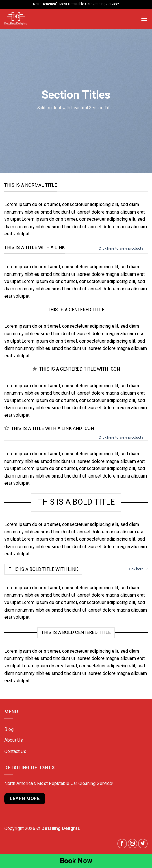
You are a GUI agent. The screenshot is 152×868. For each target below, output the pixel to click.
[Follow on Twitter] (143, 844)
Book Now (76, 861)
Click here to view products (123, 248)
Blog (9, 729)
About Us (14, 740)
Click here (138, 569)
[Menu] (144, 19)
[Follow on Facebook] (122, 844)
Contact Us (15, 751)
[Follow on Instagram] (132, 844)
